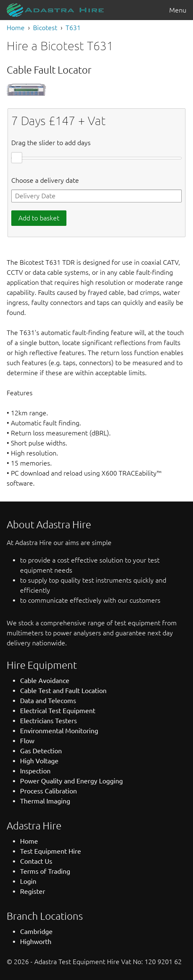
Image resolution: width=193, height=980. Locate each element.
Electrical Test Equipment (58, 711)
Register (33, 891)
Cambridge (36, 931)
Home (16, 28)
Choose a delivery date (45, 180)
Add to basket (39, 218)
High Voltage (39, 761)
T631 (73, 28)
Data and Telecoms (48, 701)
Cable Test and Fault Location (63, 691)
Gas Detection (41, 751)
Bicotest (45, 28)
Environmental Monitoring (59, 731)
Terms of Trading (45, 871)
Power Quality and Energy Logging (71, 781)
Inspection (35, 771)
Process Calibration (48, 791)
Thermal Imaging (45, 801)
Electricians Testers (48, 721)
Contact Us (36, 861)
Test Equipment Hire (51, 851)
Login (28, 881)
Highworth (36, 942)
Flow (27, 741)
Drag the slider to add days (51, 143)
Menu (178, 10)
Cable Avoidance (45, 681)
